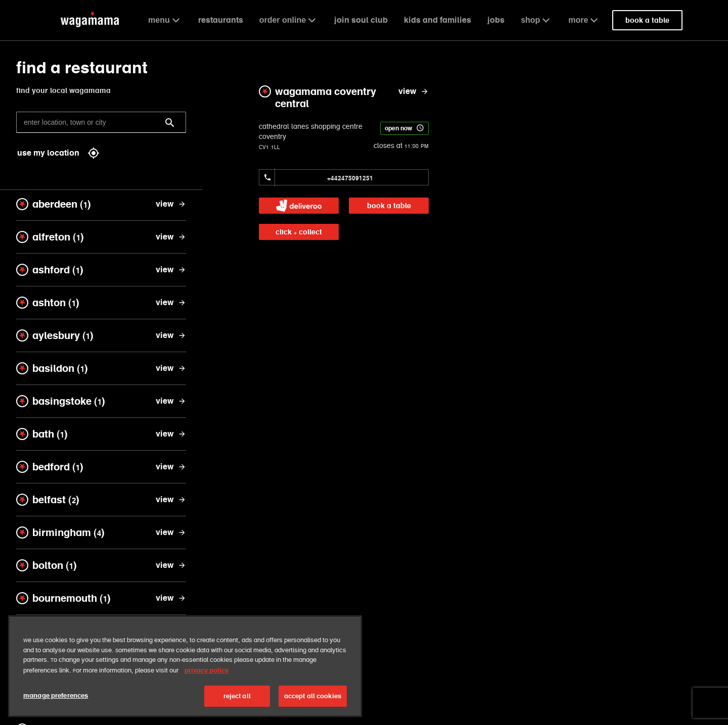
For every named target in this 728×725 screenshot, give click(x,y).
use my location (58, 153)
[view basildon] (171, 368)
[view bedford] (171, 467)
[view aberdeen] (171, 204)
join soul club (361, 20)
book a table (389, 206)
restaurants (221, 20)
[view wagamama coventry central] (414, 91)
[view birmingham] (171, 533)
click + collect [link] (299, 232)
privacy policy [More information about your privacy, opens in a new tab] (207, 671)
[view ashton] (171, 303)
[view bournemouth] (171, 598)
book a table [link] (647, 20)
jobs (496, 20)
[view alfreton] (171, 237)
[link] (299, 206)
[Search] (170, 123)
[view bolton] (171, 565)
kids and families (438, 20)
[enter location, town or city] (101, 122)
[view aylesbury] (171, 335)
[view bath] (171, 434)
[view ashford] (171, 270)
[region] (185, 667)
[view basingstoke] (171, 401)
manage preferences (56, 696)
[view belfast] (171, 500)
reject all (237, 697)
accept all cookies (313, 697)
